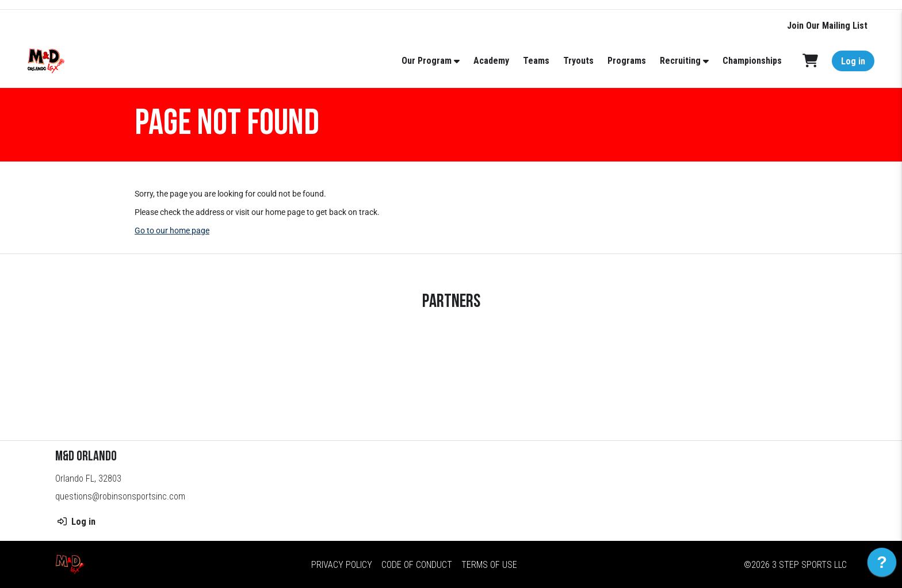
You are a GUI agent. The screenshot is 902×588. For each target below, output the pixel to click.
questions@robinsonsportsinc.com (120, 496)
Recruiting (680, 61)
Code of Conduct (417, 565)
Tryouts (578, 61)
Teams (536, 61)
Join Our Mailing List (827, 26)
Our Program (427, 61)
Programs (627, 61)
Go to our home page (172, 230)
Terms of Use (489, 565)
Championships (752, 61)
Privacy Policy (342, 565)
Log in (853, 61)
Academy (491, 61)
